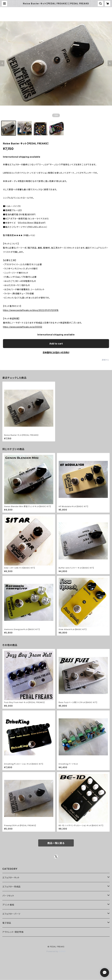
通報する (105, 360)
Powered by (56, 951)
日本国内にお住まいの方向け (56, 352)
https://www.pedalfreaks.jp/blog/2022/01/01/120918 (31, 310)
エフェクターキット (11, 877)
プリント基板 (8, 905)
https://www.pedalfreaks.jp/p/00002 (23, 327)
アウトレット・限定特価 (13, 932)
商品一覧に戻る (56, 843)
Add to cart (56, 344)
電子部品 (7, 923)
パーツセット (8, 896)
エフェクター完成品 (11, 887)
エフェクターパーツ (11, 914)
